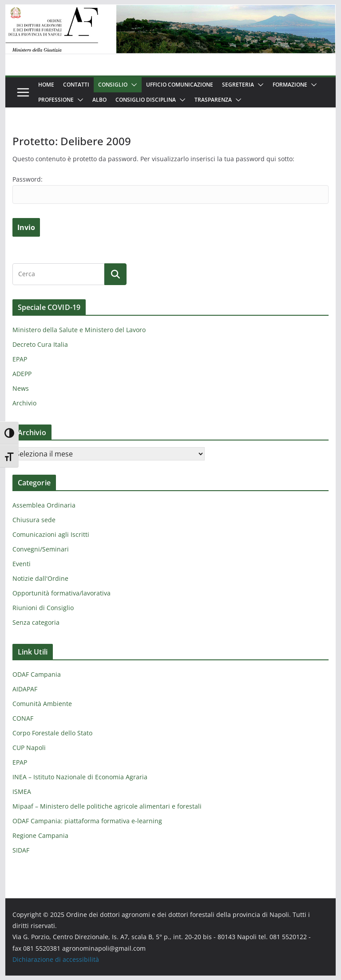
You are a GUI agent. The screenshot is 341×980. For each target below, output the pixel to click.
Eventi (22, 564)
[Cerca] (115, 274)
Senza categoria (36, 622)
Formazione (290, 85)
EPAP (20, 359)
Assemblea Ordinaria (44, 505)
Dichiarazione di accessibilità (56, 959)
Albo (99, 100)
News (21, 388)
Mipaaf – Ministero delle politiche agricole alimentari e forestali (107, 806)
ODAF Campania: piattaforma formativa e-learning (87, 821)
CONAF (23, 718)
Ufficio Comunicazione (180, 85)
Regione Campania (40, 835)
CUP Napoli (29, 748)
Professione (56, 100)
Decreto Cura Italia (40, 344)
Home (46, 85)
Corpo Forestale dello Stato (52, 733)
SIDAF (21, 850)
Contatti (76, 85)
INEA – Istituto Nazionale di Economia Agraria (80, 777)
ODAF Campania (37, 674)
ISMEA (22, 792)
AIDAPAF (25, 689)
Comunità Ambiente (42, 704)
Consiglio (113, 85)
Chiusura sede (34, 520)
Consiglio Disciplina (146, 100)
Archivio (24, 403)
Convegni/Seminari (41, 549)
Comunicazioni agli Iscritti (51, 534)
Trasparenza (213, 100)
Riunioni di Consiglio (43, 608)
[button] (132, 85)
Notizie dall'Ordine (40, 578)
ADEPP (22, 374)
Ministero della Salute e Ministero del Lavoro (79, 330)
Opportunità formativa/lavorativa (61, 593)
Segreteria (238, 85)
